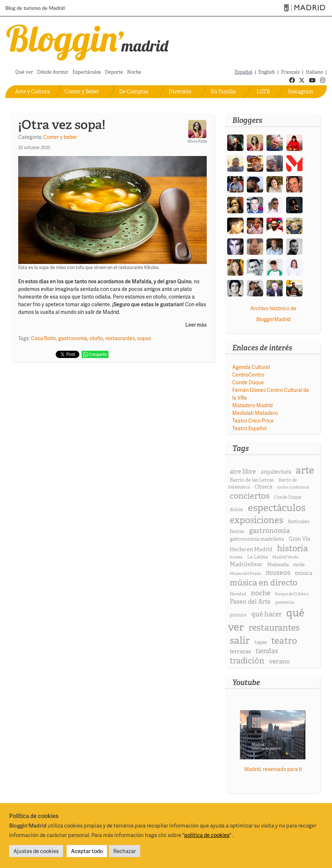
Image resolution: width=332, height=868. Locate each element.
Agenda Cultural (251, 367)
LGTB (263, 92)
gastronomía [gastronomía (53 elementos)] (269, 531)
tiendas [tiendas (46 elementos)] (267, 651)
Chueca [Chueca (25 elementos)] (264, 487)
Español (244, 72)
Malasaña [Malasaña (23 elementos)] (278, 564)
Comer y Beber (82, 92)
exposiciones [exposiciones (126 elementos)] (256, 520)
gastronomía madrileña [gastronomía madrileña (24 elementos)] (257, 539)
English (267, 72)
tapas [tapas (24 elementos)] (261, 642)
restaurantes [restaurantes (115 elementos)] (274, 628)
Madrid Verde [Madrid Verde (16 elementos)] (285, 557)
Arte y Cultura (33, 92)
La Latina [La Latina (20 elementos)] (258, 557)
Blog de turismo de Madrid (35, 8)
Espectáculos (87, 72)
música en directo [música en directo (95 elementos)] (264, 583)
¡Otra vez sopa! (62, 125)
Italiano (314, 72)
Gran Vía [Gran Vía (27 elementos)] (299, 539)
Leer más (196, 325)
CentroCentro (248, 375)
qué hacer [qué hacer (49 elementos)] (266, 614)
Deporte (114, 72)
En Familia (223, 92)
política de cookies (207, 835)
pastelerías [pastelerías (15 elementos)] (285, 602)
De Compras (134, 92)
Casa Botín (44, 338)
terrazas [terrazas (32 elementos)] (240, 651)
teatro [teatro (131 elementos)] (284, 641)
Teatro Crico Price (253, 421)
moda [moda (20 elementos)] (299, 565)
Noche (134, 72)
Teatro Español (249, 428)
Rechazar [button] (125, 851)
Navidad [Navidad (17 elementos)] (238, 594)
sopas (144, 338)
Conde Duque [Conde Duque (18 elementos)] (288, 497)
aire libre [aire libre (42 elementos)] (243, 471)
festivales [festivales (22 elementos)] (299, 521)
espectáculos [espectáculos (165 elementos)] (277, 508)
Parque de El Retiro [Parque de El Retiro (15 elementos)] (292, 594)
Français (290, 72)
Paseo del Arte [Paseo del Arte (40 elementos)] (250, 602)
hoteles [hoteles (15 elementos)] (236, 557)
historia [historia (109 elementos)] (293, 548)
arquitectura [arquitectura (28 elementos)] (276, 472)
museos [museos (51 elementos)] (278, 573)
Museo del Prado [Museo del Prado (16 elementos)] (245, 573)
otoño (96, 338)
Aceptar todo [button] (87, 851)
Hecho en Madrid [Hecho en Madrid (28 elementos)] (251, 549)
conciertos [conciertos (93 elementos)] (250, 496)
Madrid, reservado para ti (273, 769)
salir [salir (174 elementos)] (240, 640)
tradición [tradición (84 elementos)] (247, 661)
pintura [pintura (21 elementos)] (238, 615)
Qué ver (24, 72)
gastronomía (73, 338)
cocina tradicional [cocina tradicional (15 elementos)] (293, 487)
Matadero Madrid (252, 405)
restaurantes (120, 338)
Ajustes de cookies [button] (36, 851)
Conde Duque (248, 382)
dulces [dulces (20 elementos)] (236, 509)
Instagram (301, 92)
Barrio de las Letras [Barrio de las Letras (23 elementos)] (252, 480)
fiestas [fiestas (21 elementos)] (237, 531)
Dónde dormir (53, 72)
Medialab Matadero (255, 413)
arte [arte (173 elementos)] (305, 470)
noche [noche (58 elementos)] (261, 593)
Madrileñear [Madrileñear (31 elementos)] (246, 564)
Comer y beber (60, 137)
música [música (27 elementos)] (304, 573)
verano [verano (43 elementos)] (279, 661)
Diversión (180, 92)
